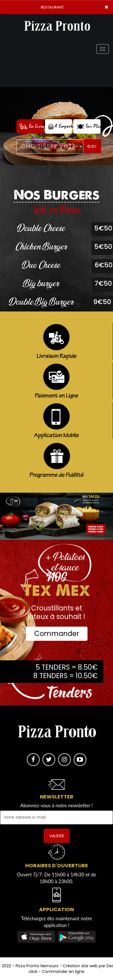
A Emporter (60, 126)
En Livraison (32, 126)
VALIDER (57, 836)
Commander (57, 634)
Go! (92, 146)
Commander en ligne (63, 972)
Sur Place (89, 126)
